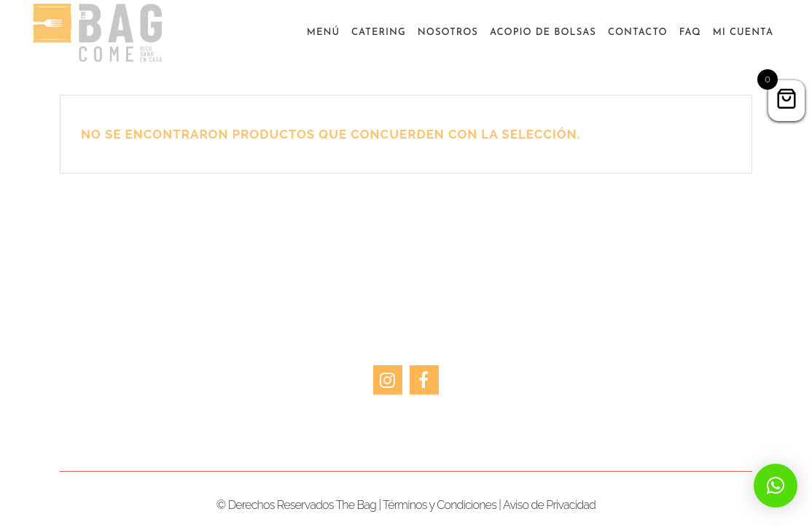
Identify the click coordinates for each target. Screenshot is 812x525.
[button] (776, 486)
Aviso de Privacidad (549, 505)
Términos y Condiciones (440, 505)
